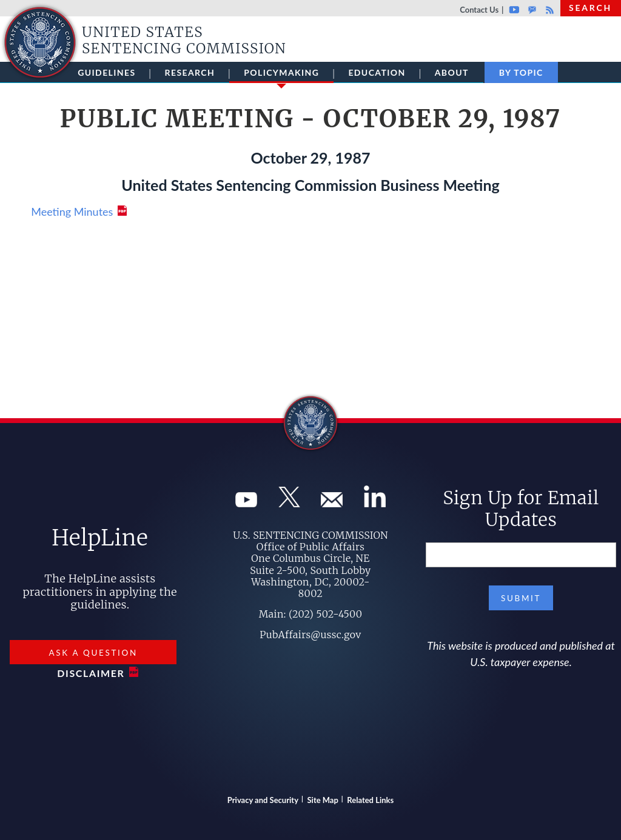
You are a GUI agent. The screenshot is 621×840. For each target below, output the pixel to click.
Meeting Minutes (72, 212)
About (452, 72)
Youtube (514, 10)
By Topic (521, 72)
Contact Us (479, 10)
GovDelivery (532, 10)
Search (590, 8)
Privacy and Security (263, 800)
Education (377, 72)
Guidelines (106, 72)
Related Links (370, 800)
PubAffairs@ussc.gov (310, 635)
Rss (548, 10)
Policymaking (281, 75)
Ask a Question (93, 653)
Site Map (323, 800)
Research (190, 72)
